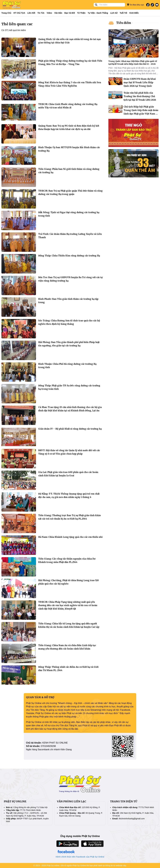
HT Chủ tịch (19, 13)
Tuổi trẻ (123, 13)
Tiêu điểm (124, 23)
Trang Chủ (6, 13)
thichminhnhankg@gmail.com (132, 819)
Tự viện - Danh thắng (98, 13)
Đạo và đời (70, 13)
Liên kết (31, 13)
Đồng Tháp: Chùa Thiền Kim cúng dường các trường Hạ (69, 256)
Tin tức (41, 13)
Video (49, 13)
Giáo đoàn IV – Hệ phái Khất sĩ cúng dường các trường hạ (70, 429)
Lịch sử (114, 13)
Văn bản (58, 13)
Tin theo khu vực (136, 5)
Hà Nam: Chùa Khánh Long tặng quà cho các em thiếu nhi (70, 537)
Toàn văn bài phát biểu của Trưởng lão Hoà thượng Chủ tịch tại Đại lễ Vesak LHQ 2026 (140, 96)
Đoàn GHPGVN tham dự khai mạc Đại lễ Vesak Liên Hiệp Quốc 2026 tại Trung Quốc (140, 82)
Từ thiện (81, 13)
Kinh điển (134, 13)
